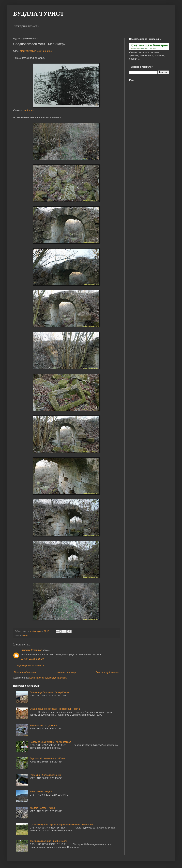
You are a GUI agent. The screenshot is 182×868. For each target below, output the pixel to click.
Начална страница (66, 672)
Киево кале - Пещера (41, 791)
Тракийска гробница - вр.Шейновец (49, 841)
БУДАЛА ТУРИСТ (39, 14)
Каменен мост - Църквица (44, 725)
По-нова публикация (25, 672)
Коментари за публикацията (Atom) (48, 678)
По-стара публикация (107, 672)
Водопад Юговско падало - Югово (48, 758)
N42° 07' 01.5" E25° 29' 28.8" (36, 51)
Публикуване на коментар (31, 666)
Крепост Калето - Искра (42, 808)
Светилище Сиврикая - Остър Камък (49, 692)
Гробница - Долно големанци (45, 775)
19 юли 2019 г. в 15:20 (32, 659)
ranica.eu (29, 110)
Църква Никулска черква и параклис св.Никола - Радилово (61, 825)
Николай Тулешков (31, 650)
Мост (26, 636)
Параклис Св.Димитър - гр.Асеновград (50, 742)
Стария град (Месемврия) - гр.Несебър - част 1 (55, 709)
